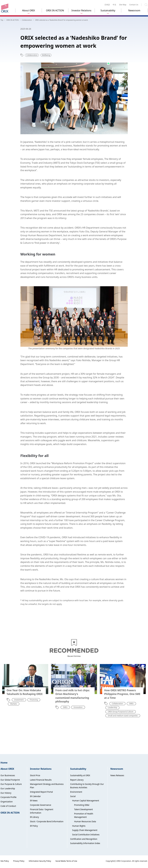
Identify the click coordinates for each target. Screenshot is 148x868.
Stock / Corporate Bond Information (47, 821)
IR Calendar (35, 796)
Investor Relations (81, 10)
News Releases (117, 775)
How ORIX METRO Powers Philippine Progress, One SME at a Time (122, 694)
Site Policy (5, 861)
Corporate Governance (41, 805)
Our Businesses (8, 775)
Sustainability (108, 10)
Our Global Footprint (10, 780)
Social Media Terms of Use (66, 861)
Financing (34, 700)
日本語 (107, 5)
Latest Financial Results (41, 780)
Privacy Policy (19, 861)
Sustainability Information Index (85, 843)
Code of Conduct (8, 806)
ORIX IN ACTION (55, 10)
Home (4, 763)
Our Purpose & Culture (11, 784)
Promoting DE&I (82, 805)
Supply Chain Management (85, 830)
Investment (19, 700)
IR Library (34, 817)
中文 (114, 5)
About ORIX (29, 10)
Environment (76, 792)
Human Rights (79, 826)
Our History (6, 793)
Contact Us (134, 5)
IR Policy (34, 826)
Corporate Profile (9, 797)
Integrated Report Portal (41, 792)
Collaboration (32, 55)
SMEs (65, 707)
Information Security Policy (40, 861)
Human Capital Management (86, 801)
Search (146, 5)
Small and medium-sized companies (123, 716)
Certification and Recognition (84, 839)
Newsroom (134, 10)
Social (73, 796)
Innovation (78, 707)
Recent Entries (74, 656)
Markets (14, 704)
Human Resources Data (85, 821)
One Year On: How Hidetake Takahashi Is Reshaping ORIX (25, 692)
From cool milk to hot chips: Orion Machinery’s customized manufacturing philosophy (73, 696)
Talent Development (84, 809)
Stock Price (35, 775)
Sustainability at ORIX (80, 775)
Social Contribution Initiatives (86, 835)
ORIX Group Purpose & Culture (121, 712)
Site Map (123, 5)
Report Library (77, 780)
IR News (34, 801)
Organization (7, 802)
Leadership (113, 708)
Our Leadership (8, 789)
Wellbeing (46, 55)
